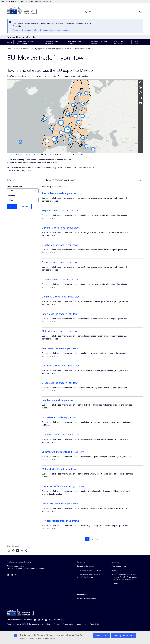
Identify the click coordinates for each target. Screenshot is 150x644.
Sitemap (115, 584)
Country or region (14, 186)
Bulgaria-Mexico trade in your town (60, 228)
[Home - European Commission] (24, 10)
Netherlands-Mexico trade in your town (63, 486)
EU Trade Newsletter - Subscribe (89, 570)
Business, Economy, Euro (86, 599)
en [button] (88, 12)
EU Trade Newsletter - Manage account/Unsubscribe (88, 576)
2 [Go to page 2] (92, 539)
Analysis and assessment (119, 42)
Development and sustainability (52, 42)
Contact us (58, 620)
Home (9, 42)
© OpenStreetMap (35, 155)
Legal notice (82, 624)
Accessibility (94, 624)
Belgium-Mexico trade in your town (60, 210)
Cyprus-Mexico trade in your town (60, 262)
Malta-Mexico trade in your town (59, 469)
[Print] (140, 103)
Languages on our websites (40, 624)
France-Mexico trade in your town (60, 348)
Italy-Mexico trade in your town (58, 400)
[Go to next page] (98, 539)
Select (11, 191)
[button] (72, 125)
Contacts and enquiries (85, 566)
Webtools (10, 155)
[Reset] (140, 82)
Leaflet (26, 155)
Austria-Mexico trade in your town (60, 193)
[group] (72, 116)
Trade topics (136, 42)
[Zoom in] (140, 87)
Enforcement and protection (75, 42)
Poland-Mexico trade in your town (60, 504)
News (114, 570)
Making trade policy (119, 566)
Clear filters (25, 206)
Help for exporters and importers (98, 42)
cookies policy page (51, 635)
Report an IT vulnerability (16, 624)
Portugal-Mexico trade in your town (61, 521)
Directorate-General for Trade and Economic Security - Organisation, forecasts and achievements (124, 577)
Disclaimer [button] (85, 155)
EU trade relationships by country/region (25, 42)
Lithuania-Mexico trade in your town (61, 435)
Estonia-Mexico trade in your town (60, 314)
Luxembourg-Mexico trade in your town (63, 452)
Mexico (66, 49)
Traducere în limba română (22, 30)
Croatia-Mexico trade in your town (60, 245)
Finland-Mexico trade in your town (60, 331)
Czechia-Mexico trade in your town (60, 279)
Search (12, 206)
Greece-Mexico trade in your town (60, 383)
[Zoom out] (140, 93)
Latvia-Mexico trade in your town (59, 417)
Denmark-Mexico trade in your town (61, 297)
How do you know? (43, 1)
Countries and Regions (53, 49)
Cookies (57, 624)
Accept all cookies (102, 636)
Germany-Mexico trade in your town (61, 366)
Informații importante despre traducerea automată (52, 30)
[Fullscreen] (140, 98)
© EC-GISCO (18, 155)
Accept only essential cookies (123, 636)
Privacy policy (68, 624)
